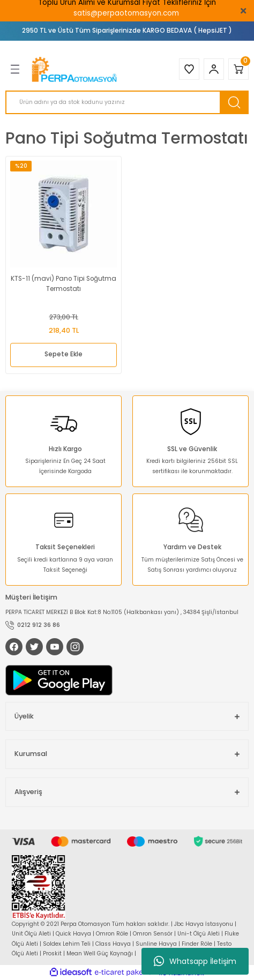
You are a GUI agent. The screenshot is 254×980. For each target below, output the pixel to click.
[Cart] (238, 69)
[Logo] (75, 69)
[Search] (127, 102)
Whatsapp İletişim (195, 961)
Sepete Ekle (63, 354)
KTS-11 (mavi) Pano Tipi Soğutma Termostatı (63, 284)
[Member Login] (214, 69)
